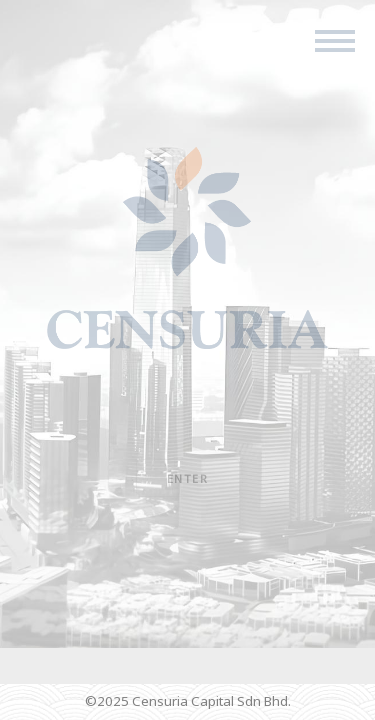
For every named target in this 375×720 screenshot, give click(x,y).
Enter (188, 478)
